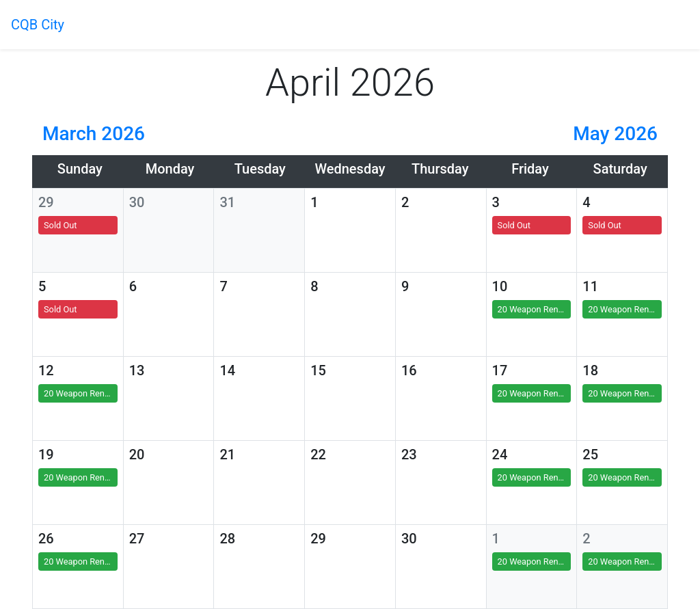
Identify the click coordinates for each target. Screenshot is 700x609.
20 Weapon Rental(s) (535, 309)
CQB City (38, 25)
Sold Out (60, 225)
